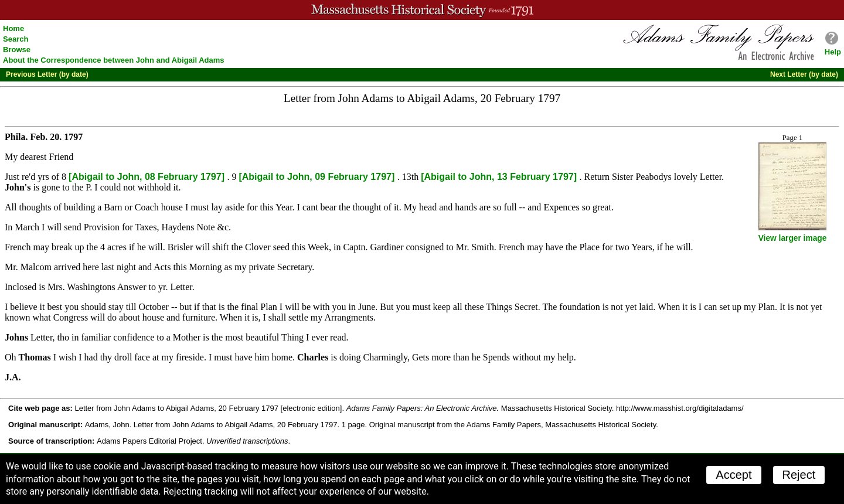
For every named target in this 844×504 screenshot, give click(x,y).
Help (833, 52)
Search (16, 39)
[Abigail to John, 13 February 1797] (500, 177)
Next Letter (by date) (804, 74)
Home (13, 28)
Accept (734, 475)
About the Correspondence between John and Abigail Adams (114, 60)
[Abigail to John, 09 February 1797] (318, 177)
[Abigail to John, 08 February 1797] (148, 177)
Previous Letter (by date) (47, 74)
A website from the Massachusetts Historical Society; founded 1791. (422, 10)
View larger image (793, 238)
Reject (799, 475)
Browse (17, 50)
